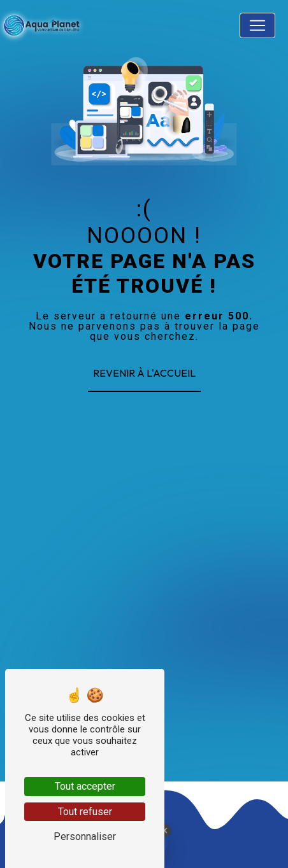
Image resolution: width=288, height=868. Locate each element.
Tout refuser (85, 812)
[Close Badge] (164, 830)
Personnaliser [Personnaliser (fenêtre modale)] (85, 836)
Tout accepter (85, 786)
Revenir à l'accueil (144, 373)
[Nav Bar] (257, 25)
